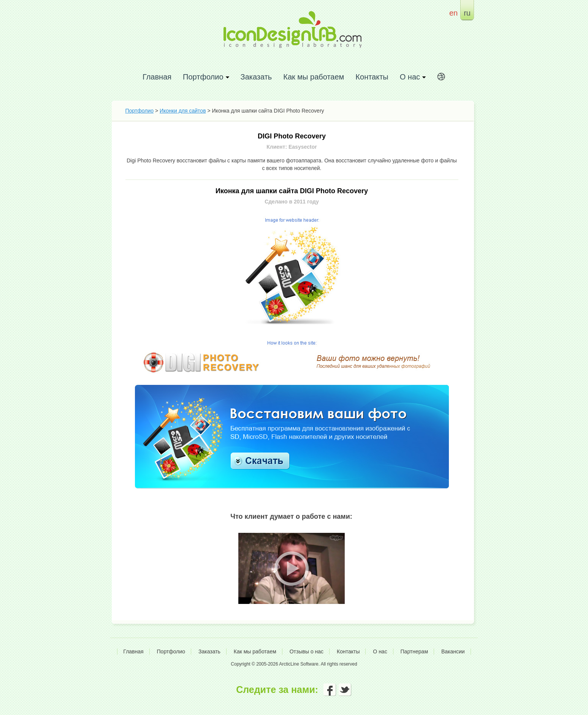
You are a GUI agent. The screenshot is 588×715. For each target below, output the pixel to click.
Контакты (372, 77)
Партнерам (414, 651)
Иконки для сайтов (183, 111)
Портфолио (140, 111)
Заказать (256, 77)
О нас (380, 651)
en (453, 13)
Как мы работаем (314, 77)
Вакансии (453, 651)
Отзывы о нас (307, 651)
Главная (157, 77)
